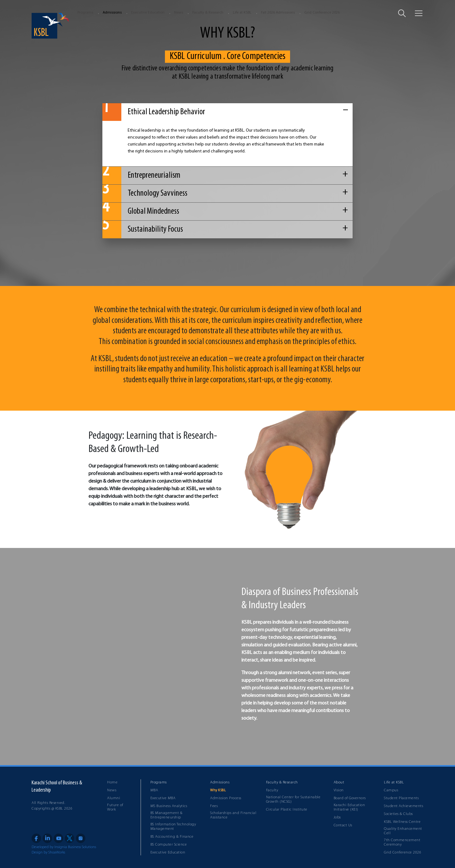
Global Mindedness (141, 211)
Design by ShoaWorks (48, 853)
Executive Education (148, 13)
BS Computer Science (169, 845)
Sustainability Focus (143, 229)
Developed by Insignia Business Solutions (64, 847)
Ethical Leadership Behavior (154, 112)
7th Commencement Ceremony (402, 842)
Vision (339, 790)
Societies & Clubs (398, 814)
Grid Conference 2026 (322, 13)
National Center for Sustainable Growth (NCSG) (293, 800)
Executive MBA (163, 798)
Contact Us (343, 825)
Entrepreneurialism (141, 175)
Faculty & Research (208, 13)
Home (112, 782)
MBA (154, 790)
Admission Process (226, 798)
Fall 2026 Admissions (278, 13)
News (179, 13)
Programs (85, 13)
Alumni (114, 798)
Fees (214, 806)
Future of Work (115, 807)
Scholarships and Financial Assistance (233, 815)
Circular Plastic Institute (287, 810)
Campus (391, 790)
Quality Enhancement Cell (403, 831)
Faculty (272, 790)
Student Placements (401, 798)
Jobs (337, 817)
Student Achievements (403, 806)
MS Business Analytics (169, 806)
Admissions (112, 13)
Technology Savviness (145, 193)
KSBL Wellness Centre (402, 822)
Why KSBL (218, 791)
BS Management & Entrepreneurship (167, 815)
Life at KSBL (242, 13)
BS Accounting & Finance (172, 837)
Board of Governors (350, 798)
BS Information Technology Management (173, 827)
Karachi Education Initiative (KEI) (349, 807)
